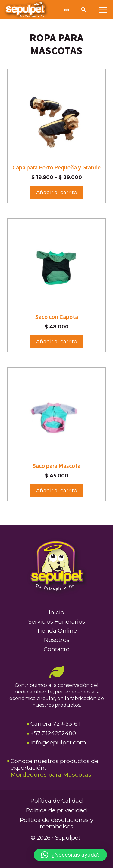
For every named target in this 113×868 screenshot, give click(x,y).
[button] (70, 855)
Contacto (57, 649)
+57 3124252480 (53, 733)
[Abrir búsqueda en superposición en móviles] (84, 10)
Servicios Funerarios (57, 622)
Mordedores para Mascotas (51, 775)
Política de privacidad (56, 810)
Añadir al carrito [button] (57, 490)
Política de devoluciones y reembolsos (56, 823)
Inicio (56, 612)
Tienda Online (57, 631)
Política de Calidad (57, 801)
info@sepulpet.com (58, 742)
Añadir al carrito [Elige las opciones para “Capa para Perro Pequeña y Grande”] (57, 192)
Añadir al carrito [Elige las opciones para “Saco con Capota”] (57, 341)
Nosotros (57, 640)
